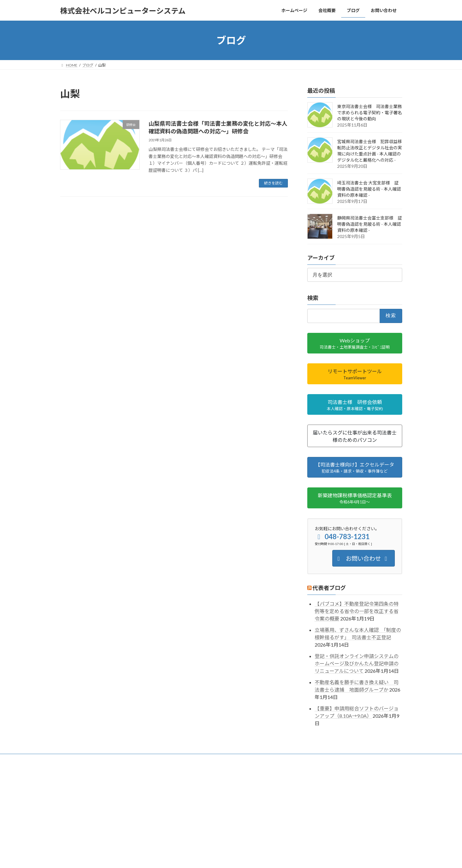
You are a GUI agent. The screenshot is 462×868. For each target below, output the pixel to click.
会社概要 (96, 759)
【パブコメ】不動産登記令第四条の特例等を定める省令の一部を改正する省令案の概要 (357, 611)
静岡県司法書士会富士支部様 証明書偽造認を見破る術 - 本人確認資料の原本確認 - (370, 224)
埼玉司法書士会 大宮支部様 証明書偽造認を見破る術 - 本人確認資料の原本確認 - (369, 189)
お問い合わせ (177, 759)
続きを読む (273, 183)
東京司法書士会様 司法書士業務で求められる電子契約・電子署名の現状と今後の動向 (370, 113)
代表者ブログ (329, 588)
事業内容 (123, 759)
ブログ (148, 759)
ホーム (72, 759)
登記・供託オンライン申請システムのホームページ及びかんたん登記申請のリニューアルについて (357, 663)
